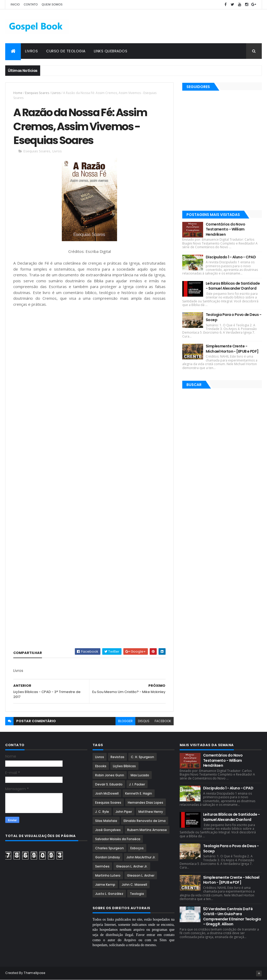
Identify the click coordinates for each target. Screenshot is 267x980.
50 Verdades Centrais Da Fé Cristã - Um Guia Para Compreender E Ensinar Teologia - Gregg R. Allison (232, 917)
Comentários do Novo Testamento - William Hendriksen (225, 229)
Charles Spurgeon (110, 848)
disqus (144, 721)
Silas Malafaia (106, 821)
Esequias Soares (37, 93)
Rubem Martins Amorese (147, 830)
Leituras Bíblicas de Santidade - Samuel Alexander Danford (233, 286)
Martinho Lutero (108, 875)
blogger (125, 721)
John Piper (124, 812)
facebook (163, 721)
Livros (31, 51)
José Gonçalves (108, 830)
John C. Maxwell (134, 885)
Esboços (137, 848)
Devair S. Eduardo (109, 784)
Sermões (102, 866)
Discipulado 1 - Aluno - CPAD (231, 257)
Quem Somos (52, 4)
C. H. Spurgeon (142, 757)
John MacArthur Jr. (141, 857)
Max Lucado (140, 775)
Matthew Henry (151, 812)
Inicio (15, 4)
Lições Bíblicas (124, 766)
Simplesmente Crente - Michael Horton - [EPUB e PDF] (232, 349)
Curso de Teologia (66, 51)
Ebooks (101, 766)
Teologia (137, 894)
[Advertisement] (167, 26)
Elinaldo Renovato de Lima (145, 821)
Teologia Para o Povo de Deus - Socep (233, 317)
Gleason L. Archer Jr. (132, 866)
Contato (31, 4)
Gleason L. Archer (141, 875)
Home (18, 93)
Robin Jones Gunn (110, 775)
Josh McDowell (107, 793)
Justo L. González (109, 894)
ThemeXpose (34, 973)
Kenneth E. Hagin (139, 793)
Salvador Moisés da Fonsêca (118, 839)
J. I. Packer (137, 784)
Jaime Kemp (105, 885)
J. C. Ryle (102, 812)
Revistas (117, 757)
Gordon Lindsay (108, 857)
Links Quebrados (111, 51)
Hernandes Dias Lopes (145, 803)
